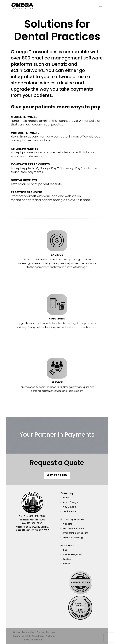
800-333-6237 (37, 516)
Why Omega (69, 507)
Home (66, 498)
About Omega (70, 502)
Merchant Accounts (73, 528)
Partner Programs (72, 554)
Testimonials (69, 511)
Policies (66, 564)
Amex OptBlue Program (75, 533)
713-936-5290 (34, 523)
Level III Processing (73, 538)
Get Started (57, 475)
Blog (65, 550)
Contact (67, 559)
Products (67, 524)
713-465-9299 (37, 520)
